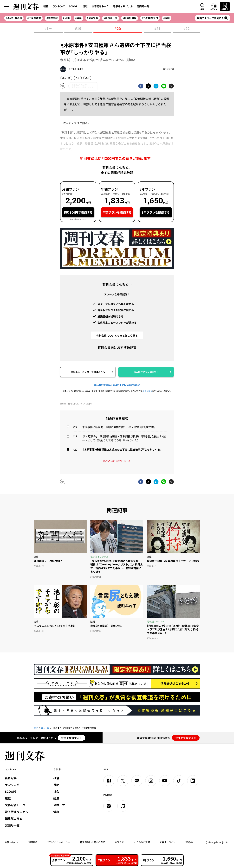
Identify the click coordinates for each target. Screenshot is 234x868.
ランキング (59, 6)
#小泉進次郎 (34, 18)
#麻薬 (78, 18)
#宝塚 (166, 18)
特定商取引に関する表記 (92, 842)
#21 (157, 29)
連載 (85, 6)
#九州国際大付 (150, 18)
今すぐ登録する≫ (71, 738)
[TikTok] (179, 781)
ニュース (66, 78)
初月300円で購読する (78, 212)
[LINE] (137, 781)
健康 (56, 812)
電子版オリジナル (123, 6)
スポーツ (59, 805)
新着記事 (11, 778)
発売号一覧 (143, 6)
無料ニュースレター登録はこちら (88, 372)
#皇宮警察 (93, 18)
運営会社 (190, 842)
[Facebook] (109, 781)
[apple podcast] (123, 806)
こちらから (147, 391)
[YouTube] (165, 781)
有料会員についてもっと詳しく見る (117, 335)
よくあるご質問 (142, 842)
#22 (186, 29)
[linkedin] (193, 781)
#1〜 (48, 29)
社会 (78, 78)
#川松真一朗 (110, 18)
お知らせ (119, 842)
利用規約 (33, 842)
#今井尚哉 (52, 18)
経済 (56, 798)
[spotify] (109, 806)
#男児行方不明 (14, 18)
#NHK (66, 18)
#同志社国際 (130, 18)
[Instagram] (151, 781)
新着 (46, 6)
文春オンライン (168, 842)
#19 (78, 29)
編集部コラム (14, 819)
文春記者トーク (100, 6)
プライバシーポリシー (59, 842)
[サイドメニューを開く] (6, 6)
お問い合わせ (12, 842)
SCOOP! (74, 6)
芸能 (56, 785)
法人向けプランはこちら (146, 372)
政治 (87, 78)
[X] (123, 781)
